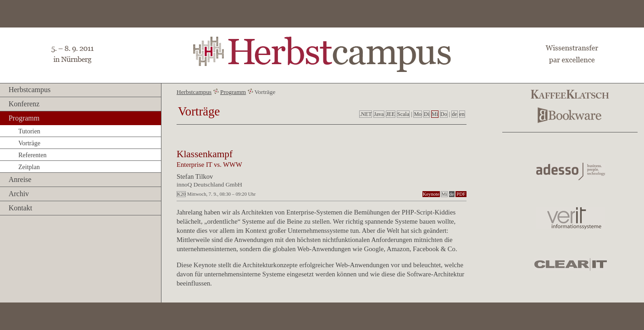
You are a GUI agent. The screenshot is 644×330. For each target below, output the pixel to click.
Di (427, 114)
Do (444, 114)
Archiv (19, 194)
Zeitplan (29, 167)
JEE (391, 114)
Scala (403, 114)
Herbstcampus (30, 90)
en (462, 114)
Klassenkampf (205, 154)
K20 (181, 194)
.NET (366, 114)
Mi (435, 114)
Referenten (32, 155)
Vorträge (29, 143)
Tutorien (29, 131)
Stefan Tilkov (195, 176)
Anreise (20, 179)
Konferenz (24, 104)
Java (379, 114)
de (454, 114)
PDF (461, 194)
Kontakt (21, 208)
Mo (418, 114)
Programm (24, 118)
